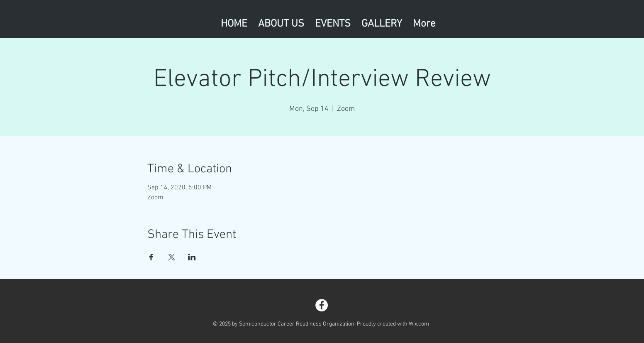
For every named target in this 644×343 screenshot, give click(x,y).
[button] (333, 22)
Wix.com (419, 324)
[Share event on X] (172, 257)
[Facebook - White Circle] (322, 305)
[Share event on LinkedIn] (192, 257)
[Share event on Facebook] (151, 257)
